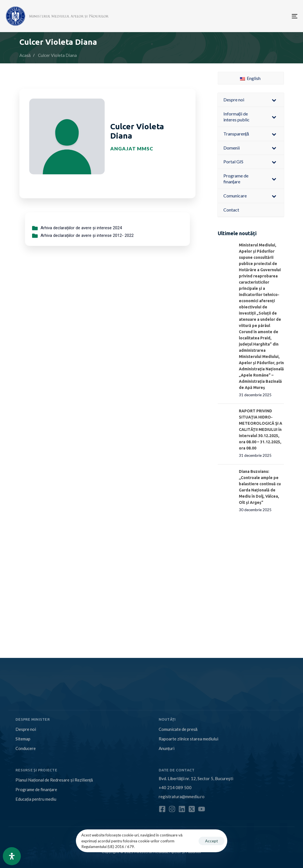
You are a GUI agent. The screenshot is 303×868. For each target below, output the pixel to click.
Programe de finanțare (36, 789)
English (250, 78)
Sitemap (23, 739)
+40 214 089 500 (175, 787)
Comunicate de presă (178, 729)
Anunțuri (167, 748)
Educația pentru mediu (36, 799)
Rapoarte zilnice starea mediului (188, 739)
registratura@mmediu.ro (182, 796)
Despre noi (26, 729)
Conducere (26, 748)
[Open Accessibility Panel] (12, 856)
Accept (212, 841)
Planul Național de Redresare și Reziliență (54, 780)
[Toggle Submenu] (274, 100)
